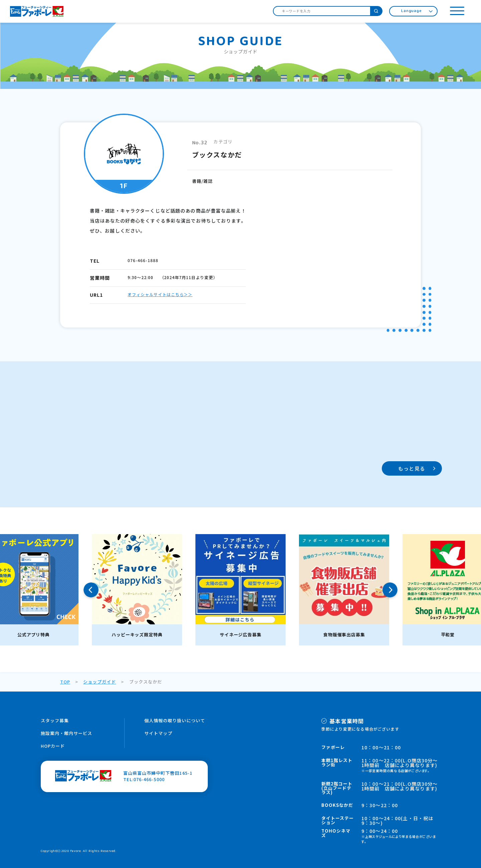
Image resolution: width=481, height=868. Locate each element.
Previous (91, 590)
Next (390, 590)
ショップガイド (100, 682)
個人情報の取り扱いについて (175, 720)
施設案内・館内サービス (66, 733)
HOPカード (53, 746)
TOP (65, 682)
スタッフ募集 (55, 720)
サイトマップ (158, 733)
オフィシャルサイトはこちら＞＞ (160, 294)
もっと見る (412, 468)
